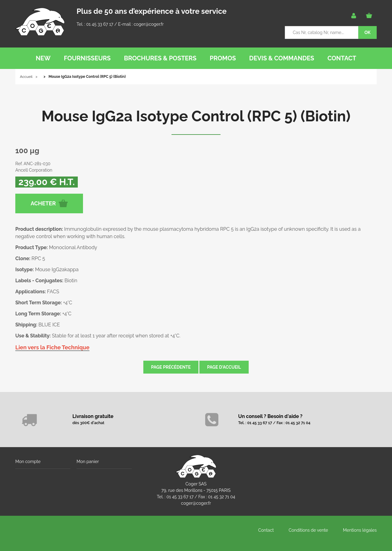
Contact (266, 530)
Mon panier (88, 462)
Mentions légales (360, 530)
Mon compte (28, 462)
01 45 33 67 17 (100, 24)
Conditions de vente (308, 530)
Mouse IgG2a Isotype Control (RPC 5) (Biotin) (196, 116)
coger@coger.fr (149, 24)
